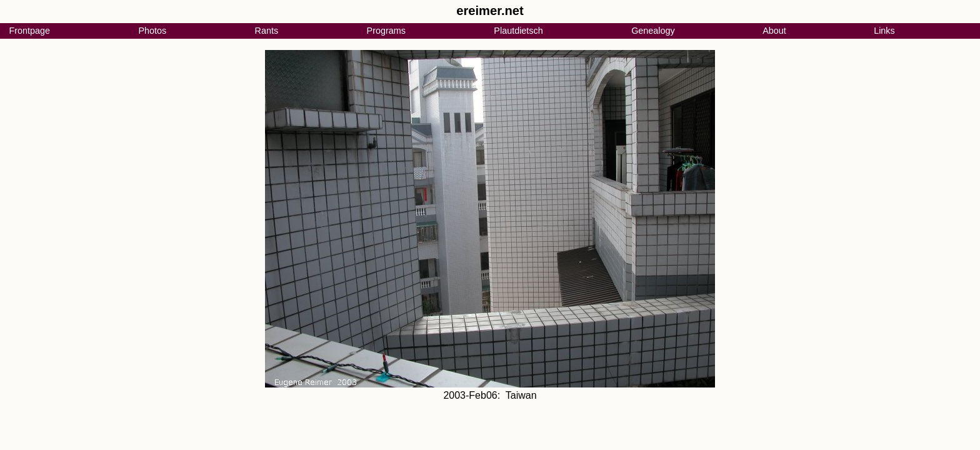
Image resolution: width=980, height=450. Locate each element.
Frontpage (29, 31)
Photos (152, 31)
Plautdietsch (518, 31)
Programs (386, 31)
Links (884, 31)
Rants (267, 31)
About (774, 31)
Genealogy (653, 31)
